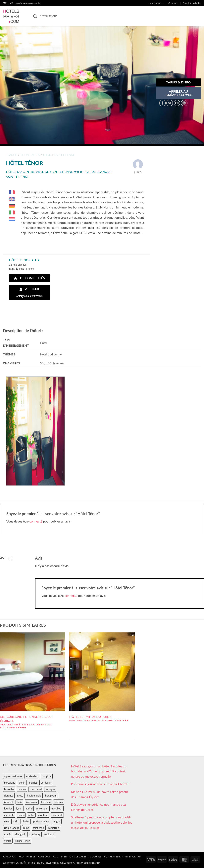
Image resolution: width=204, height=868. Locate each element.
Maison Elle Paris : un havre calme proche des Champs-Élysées (100, 794)
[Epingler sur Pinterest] (184, 103)
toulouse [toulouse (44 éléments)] (49, 834)
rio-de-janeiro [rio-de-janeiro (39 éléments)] (12, 828)
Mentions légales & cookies (81, 857)
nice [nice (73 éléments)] (6, 821)
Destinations (49, 16)
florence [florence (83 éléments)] (9, 796)
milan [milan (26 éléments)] (31, 815)
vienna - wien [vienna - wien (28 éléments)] (23, 841)
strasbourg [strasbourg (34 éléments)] (35, 834)
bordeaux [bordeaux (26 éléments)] (46, 783)
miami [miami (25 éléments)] (21, 815)
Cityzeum (66, 863)
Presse (31, 857)
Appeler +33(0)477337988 (30, 292)
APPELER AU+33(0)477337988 (179, 93)
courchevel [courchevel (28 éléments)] (36, 789)
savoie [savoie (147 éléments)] (8, 834)
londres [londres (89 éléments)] (58, 802)
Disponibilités (29, 278)
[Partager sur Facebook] (162, 103)
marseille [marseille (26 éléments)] (9, 815)
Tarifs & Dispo (178, 82)
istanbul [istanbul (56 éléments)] (9, 802)
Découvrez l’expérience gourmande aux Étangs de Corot (98, 807)
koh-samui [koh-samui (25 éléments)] (32, 802)
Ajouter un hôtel (192, 3)
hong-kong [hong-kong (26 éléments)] (51, 796)
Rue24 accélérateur (88, 863)
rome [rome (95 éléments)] (26, 828)
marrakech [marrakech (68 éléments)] (56, 808)
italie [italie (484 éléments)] (19, 802)
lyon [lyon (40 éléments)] (19, 808)
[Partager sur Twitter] (170, 103)
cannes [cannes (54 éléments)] (22, 789)
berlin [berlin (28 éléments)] (22, 783)
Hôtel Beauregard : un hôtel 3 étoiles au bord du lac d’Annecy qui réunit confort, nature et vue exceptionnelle (99, 771)
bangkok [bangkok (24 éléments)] (47, 776)
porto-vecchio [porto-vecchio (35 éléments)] (41, 821)
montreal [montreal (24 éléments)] (43, 815)
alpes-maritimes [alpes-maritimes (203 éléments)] (13, 776)
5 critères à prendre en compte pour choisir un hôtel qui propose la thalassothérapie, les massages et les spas (102, 822)
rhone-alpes (30, 155)
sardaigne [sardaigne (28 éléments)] (53, 828)
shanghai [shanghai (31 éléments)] (20, 834)
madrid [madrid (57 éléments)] (29, 808)
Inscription (157, 3)
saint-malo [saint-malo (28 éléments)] (39, 828)
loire (47, 155)
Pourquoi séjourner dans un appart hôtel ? (100, 784)
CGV (56, 857)
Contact (44, 857)
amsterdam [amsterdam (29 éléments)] (32, 776)
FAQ (21, 857)
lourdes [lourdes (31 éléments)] (8, 808)
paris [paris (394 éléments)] (15, 821)
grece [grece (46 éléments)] (20, 796)
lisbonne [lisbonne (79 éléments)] (46, 802)
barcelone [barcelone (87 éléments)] (10, 783)
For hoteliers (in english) (122, 857)
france (11, 155)
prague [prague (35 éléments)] (57, 821)
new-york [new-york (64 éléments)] (57, 815)
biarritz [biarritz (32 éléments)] (33, 783)
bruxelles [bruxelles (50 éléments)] (9, 789)
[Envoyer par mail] (177, 103)
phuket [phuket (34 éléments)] (26, 821)
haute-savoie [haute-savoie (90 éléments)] (34, 796)
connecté (36, 521)
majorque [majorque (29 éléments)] (42, 808)
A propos (173, 3)
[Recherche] (35, 16)
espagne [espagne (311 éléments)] (50, 789)
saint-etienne (65, 155)
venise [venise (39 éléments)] (8, 841)
